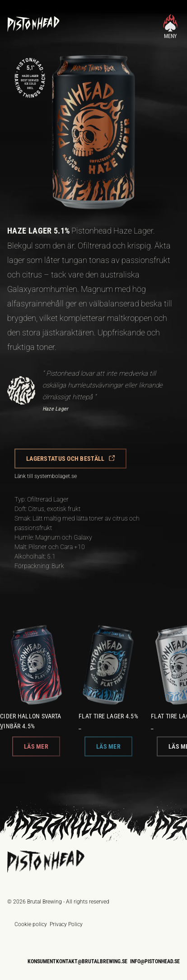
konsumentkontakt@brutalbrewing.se (77, 961)
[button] (70, 459)
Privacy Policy (66, 924)
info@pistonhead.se (155, 961)
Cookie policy (31, 924)
